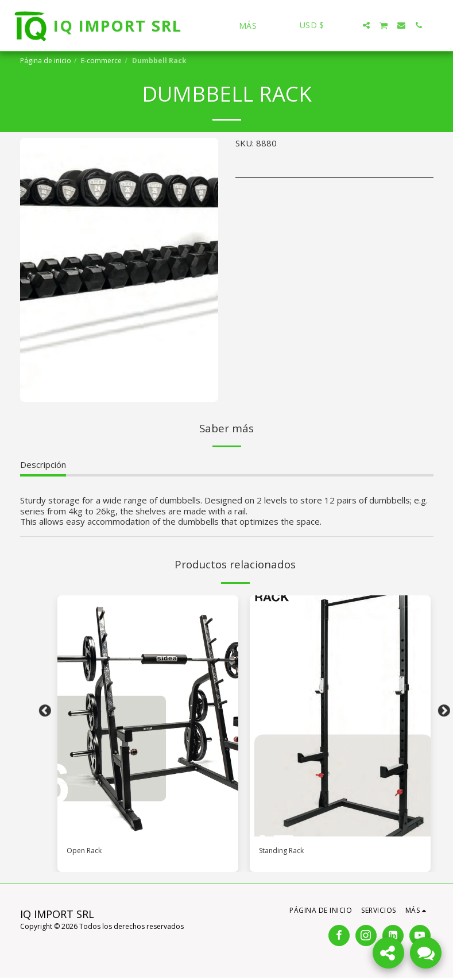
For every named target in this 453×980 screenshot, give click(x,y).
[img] (148, 716)
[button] (349, 25)
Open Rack (88, 852)
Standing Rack (286, 852)
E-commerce (101, 61)
